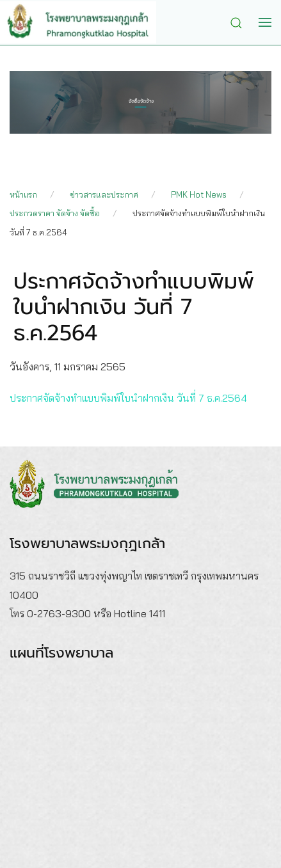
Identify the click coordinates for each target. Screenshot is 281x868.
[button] (239, 22)
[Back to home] (88, 22)
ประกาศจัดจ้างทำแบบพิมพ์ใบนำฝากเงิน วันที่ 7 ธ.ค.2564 (128, 398)
